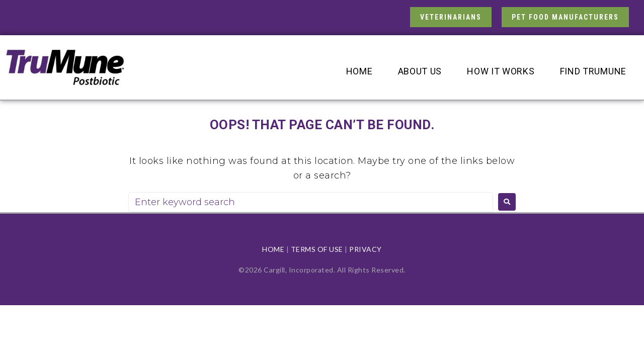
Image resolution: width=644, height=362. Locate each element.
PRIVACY (366, 249)
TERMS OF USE (317, 249)
